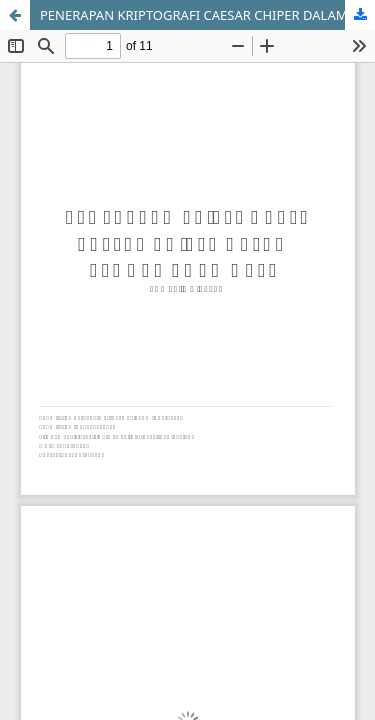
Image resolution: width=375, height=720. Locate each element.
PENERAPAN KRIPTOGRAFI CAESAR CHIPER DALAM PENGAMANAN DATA (207, 15)
